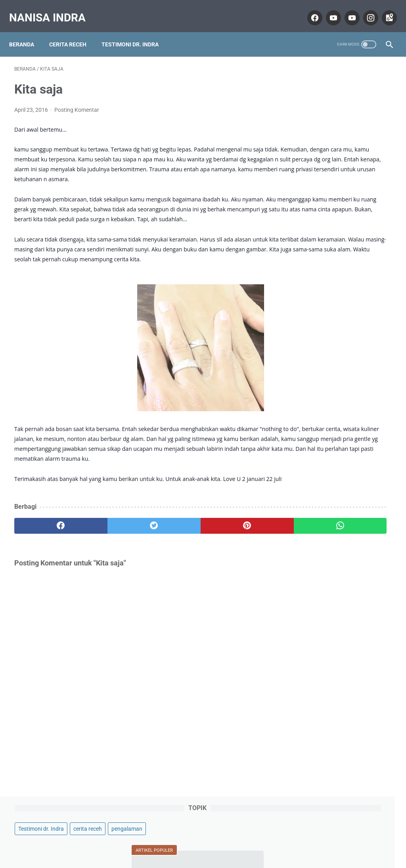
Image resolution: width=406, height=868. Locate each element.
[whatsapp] (235, 568)
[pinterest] (171, 568)
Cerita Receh (73, 31)
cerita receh (368, 82)
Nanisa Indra (53, 9)
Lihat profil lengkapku (343, 588)
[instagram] (365, 10)
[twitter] (109, 568)
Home (203, 839)
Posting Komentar (77, 102)
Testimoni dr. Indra (135, 31)
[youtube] (327, 10)
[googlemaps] (383, 10)
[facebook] (309, 10)
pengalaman (314, 97)
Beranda (27, 31)
